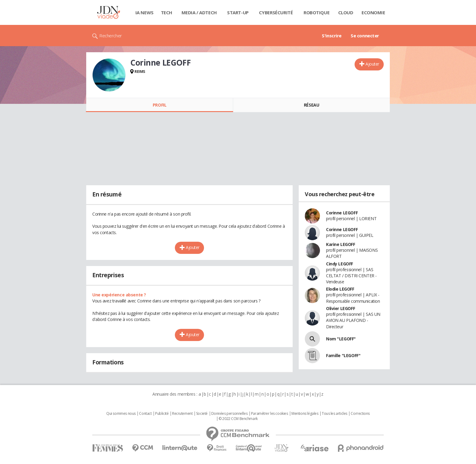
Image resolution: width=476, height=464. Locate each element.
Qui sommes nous (121, 414)
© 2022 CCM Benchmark (238, 419)
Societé (202, 414)
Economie (373, 12)
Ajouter (372, 64)
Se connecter (365, 36)
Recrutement (182, 414)
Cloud (346, 12)
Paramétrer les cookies (270, 414)
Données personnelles (229, 414)
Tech (167, 12)
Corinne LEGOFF (342, 213)
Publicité (162, 414)
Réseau (311, 105)
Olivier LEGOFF (340, 308)
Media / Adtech (199, 12)
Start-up (238, 12)
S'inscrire (332, 36)
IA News (144, 12)
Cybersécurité (276, 12)
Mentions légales (305, 414)
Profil (160, 105)
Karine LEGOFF (341, 244)
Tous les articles (335, 414)
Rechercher (111, 36)
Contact (145, 414)
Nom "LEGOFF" (341, 339)
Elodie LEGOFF (340, 289)
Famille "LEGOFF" (343, 355)
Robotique (316, 12)
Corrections (360, 414)
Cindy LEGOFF (340, 264)
